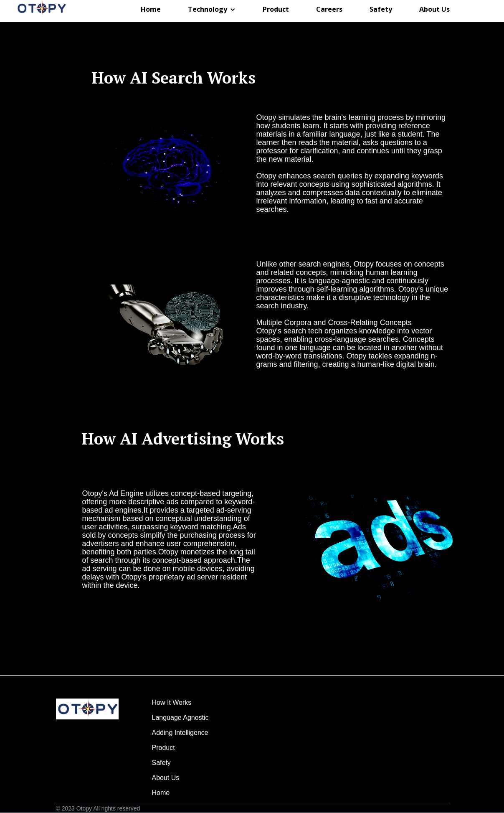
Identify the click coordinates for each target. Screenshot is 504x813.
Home (182, 793)
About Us (180, 778)
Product (181, 748)
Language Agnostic (181, 718)
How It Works (181, 702)
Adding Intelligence (181, 733)
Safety (180, 763)
